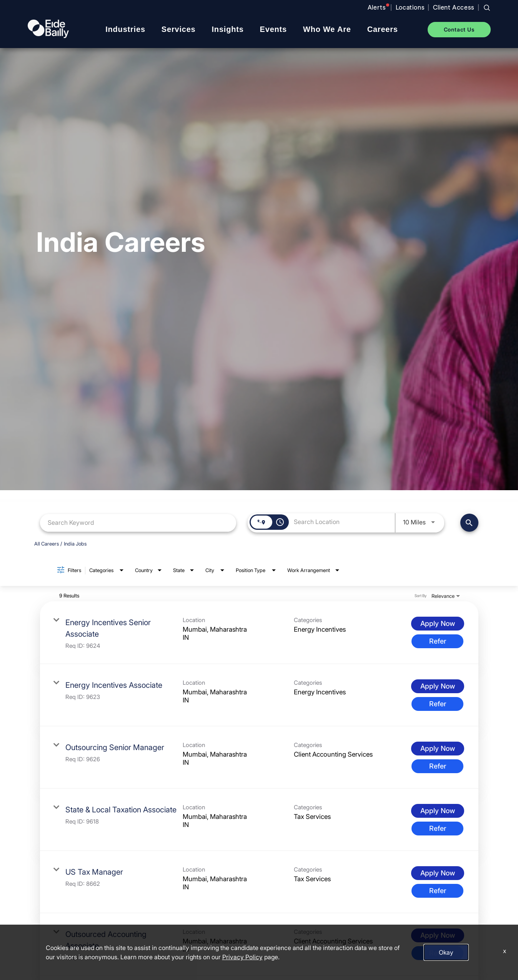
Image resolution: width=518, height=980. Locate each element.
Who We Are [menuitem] (327, 29)
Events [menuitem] (273, 29)
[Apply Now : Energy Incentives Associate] (438, 686)
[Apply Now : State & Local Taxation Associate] (438, 811)
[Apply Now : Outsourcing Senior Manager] (438, 749)
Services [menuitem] (179, 29)
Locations (410, 8)
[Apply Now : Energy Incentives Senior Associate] (438, 624)
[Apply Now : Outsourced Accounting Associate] (438, 935)
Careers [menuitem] (383, 29)
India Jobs (75, 544)
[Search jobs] (487, 8)
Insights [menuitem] (228, 29)
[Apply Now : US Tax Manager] (438, 873)
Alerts (377, 8)
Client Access (453, 8)
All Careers (47, 544)
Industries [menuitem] (125, 29)
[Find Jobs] (469, 523)
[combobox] (138, 523)
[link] (259, 633)
